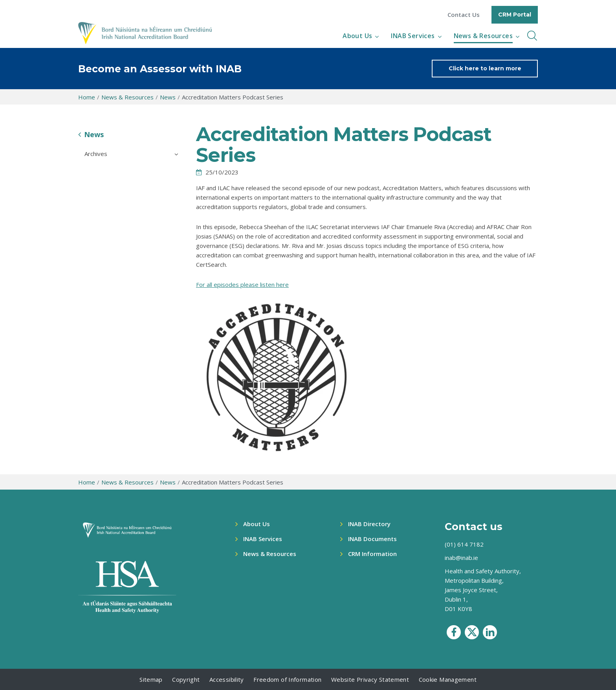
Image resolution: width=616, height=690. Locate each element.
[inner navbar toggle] (532, 36)
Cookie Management (448, 679)
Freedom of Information (287, 679)
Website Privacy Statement (370, 679)
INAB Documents (372, 539)
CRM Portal (515, 15)
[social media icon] (454, 632)
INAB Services (413, 36)
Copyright (186, 679)
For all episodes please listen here (242, 284)
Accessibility (227, 679)
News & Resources (483, 36)
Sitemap (151, 679)
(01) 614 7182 (464, 544)
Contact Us (464, 15)
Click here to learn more (485, 68)
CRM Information (372, 554)
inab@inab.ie (461, 558)
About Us (357, 36)
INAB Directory (369, 524)
